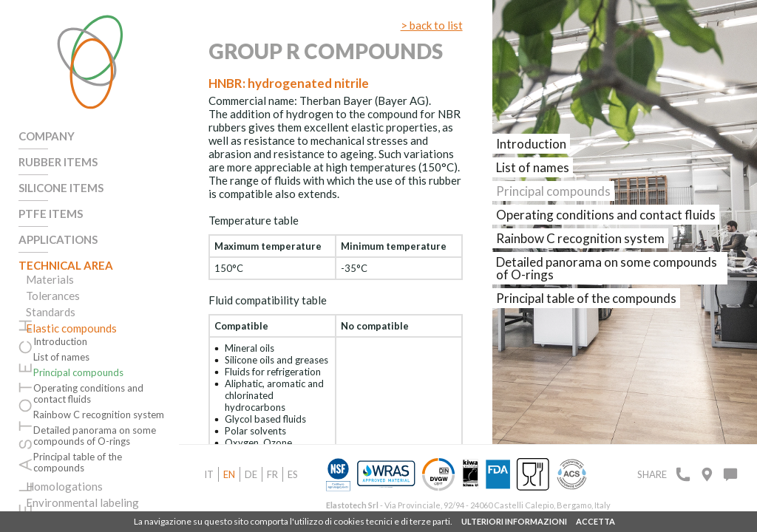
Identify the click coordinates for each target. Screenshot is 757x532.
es (293, 474)
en (229, 474)
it (209, 474)
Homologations (64, 486)
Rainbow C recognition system (99, 415)
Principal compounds (78, 373)
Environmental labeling (82, 502)
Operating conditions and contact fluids (88, 394)
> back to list (432, 25)
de (251, 474)
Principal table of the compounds (78, 463)
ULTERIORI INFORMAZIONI (514, 521)
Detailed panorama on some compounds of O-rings (95, 436)
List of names (61, 357)
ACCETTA (595, 521)
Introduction (60, 342)
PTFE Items (51, 214)
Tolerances (53, 296)
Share (652, 474)
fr (272, 474)
